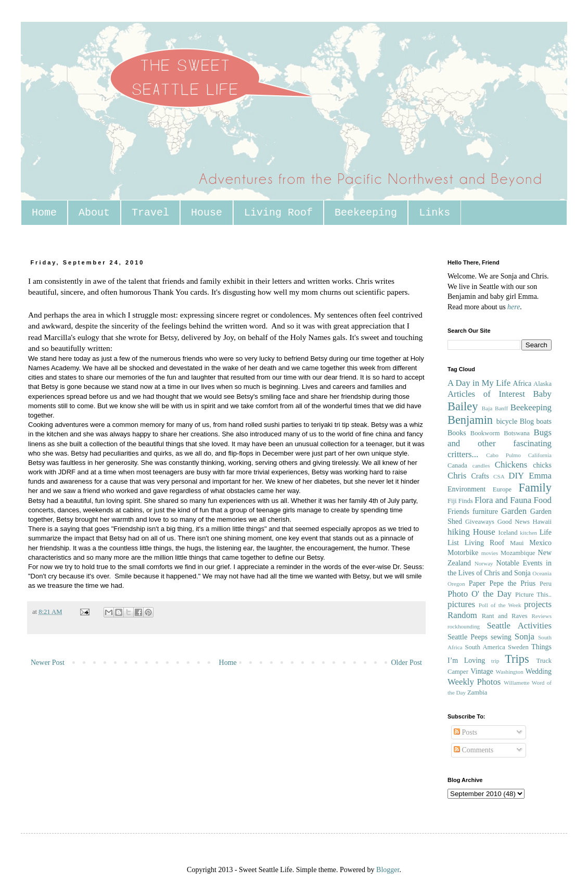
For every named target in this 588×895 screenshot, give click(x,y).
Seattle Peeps (468, 637)
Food (542, 500)
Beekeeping (366, 213)
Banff (501, 408)
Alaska (542, 384)
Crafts (480, 476)
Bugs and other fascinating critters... (500, 443)
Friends (458, 512)
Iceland (508, 533)
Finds (466, 501)
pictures (461, 604)
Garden (514, 511)
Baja (487, 408)
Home (44, 213)
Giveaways (480, 522)
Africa (522, 383)
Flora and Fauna (503, 500)
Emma (540, 476)
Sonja (525, 636)
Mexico (540, 543)
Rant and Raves (505, 616)
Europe (502, 489)
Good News (514, 522)
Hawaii (542, 522)
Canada (457, 465)
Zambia (477, 692)
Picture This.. (533, 595)
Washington (510, 672)
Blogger (388, 870)
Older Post (407, 663)
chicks (542, 465)
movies (490, 553)
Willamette (516, 683)
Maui (517, 543)
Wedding (539, 671)
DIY (516, 476)
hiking (459, 532)
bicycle (507, 421)
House (207, 213)
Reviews (541, 616)
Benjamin (470, 420)
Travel (150, 213)
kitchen (528, 533)
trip (495, 661)
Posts (465, 732)
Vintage (482, 671)
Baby (542, 394)
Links (434, 213)
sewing (501, 637)
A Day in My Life (479, 383)
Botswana (517, 433)
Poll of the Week (500, 605)
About (94, 213)
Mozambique (518, 553)
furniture (485, 512)
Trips (517, 659)
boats (544, 421)
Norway (484, 563)
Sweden (518, 647)
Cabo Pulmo (503, 455)
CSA (499, 476)
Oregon (456, 584)
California (540, 455)
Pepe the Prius (512, 583)
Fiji (452, 501)
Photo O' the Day (480, 594)
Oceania (542, 573)
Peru (546, 584)
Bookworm (485, 433)
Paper (477, 583)
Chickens (511, 465)
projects (538, 604)
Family (535, 488)
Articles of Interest (486, 394)
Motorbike (463, 553)
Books (457, 433)
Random (462, 615)
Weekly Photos (474, 682)
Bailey (463, 406)
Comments (474, 750)
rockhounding (464, 626)
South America (485, 647)
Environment (466, 489)
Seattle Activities (519, 626)
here (514, 307)
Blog (527, 421)
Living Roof (278, 213)
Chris (457, 476)
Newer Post (48, 663)
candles (481, 465)
